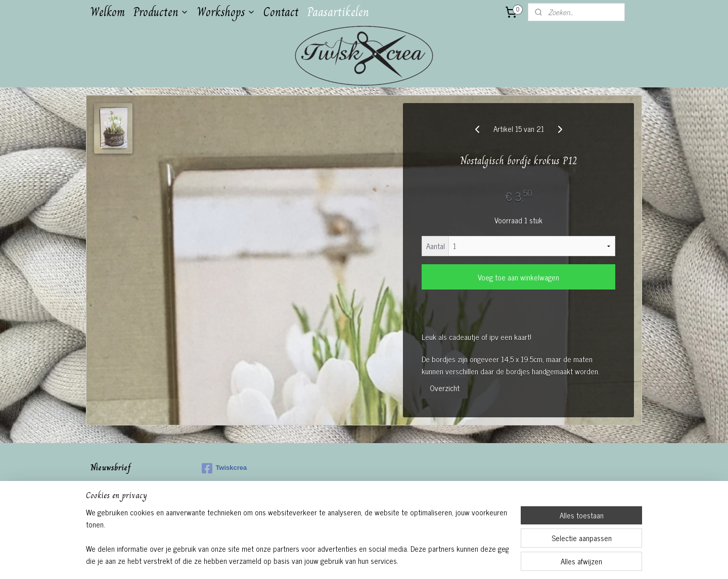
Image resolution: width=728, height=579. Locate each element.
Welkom (107, 12)
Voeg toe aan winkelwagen (518, 277)
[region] (297, 537)
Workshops (226, 12)
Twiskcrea (224, 468)
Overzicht (445, 388)
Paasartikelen (338, 12)
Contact (281, 12)
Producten (161, 12)
